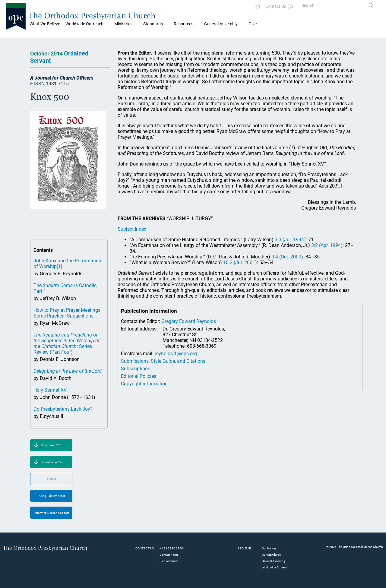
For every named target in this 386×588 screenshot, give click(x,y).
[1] (59, 266)
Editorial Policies (139, 376)
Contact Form (169, 555)
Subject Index (132, 229)
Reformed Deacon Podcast (51, 513)
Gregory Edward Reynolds (189, 321)
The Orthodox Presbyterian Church (92, 16)
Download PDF (51, 445)
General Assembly (221, 24)
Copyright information (144, 384)
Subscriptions (136, 369)
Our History (269, 548)
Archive (51, 479)
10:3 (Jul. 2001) (240, 262)
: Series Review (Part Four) (66, 343)
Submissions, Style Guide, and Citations (163, 361)
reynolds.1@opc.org (176, 354)
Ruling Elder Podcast (51, 496)
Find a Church (169, 561)
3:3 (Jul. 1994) (290, 240)
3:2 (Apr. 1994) (327, 245)
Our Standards (271, 555)
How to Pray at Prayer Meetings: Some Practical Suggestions (68, 313)
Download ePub (51, 462)
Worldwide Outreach (275, 567)
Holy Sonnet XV (50, 390)
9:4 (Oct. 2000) (287, 257)
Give (253, 24)
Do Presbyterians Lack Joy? (63, 409)
